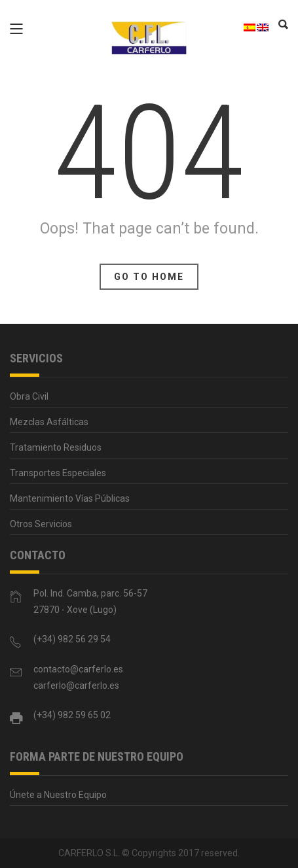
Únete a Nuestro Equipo (58, 795)
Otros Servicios (41, 524)
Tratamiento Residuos (56, 447)
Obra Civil (29, 396)
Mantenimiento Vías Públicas (70, 498)
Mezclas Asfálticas (49, 422)
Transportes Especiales (58, 473)
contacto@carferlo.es (78, 669)
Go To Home (149, 277)
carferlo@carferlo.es (76, 686)
